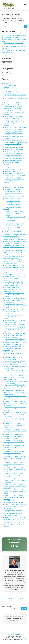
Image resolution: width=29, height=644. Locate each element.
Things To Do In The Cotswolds (12, 232)
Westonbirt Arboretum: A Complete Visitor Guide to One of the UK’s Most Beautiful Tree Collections (14, 519)
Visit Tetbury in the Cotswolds (13, 171)
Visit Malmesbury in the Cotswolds (15, 140)
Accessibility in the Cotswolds (15, 211)
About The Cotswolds (10, 85)
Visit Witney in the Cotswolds (13, 177)
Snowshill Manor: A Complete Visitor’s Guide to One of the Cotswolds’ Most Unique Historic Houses (15, 377)
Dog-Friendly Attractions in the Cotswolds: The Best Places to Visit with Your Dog (14, 317)
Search (24, 609)
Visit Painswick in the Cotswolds (14, 153)
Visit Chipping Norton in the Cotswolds (16, 127)
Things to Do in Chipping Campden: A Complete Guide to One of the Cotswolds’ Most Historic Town (15, 431)
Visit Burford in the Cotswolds (13, 118)
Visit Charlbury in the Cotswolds (14, 120)
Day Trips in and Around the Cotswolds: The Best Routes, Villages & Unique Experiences (15, 311)
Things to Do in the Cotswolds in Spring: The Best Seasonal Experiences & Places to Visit (15, 475)
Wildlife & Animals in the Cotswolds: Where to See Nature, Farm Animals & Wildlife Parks (14, 525)
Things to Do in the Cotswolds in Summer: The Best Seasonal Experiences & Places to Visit (15, 480)
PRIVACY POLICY (21, 635)
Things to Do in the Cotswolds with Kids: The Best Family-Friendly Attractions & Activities (15, 497)
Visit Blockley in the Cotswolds (14, 111)
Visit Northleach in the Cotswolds (14, 149)
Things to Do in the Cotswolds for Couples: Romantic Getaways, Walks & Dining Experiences (14, 464)
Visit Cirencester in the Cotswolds (15, 129)
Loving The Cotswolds (16, 598)
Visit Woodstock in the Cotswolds (14, 179)
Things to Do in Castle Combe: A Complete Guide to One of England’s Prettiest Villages (14, 425)
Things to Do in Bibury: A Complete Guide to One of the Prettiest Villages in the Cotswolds (15, 403)
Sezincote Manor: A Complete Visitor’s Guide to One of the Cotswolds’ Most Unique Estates (15, 372)
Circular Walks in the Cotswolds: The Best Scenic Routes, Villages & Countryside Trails (14, 278)
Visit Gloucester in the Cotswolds (14, 133)
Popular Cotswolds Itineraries (13, 198)
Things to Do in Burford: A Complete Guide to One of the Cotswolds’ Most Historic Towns (14, 420)
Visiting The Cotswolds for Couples (15, 223)
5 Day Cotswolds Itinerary (13, 205)
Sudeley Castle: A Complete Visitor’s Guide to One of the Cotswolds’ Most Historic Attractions (14, 392)
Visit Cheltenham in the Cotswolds (15, 122)
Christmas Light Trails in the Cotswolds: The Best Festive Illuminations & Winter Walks (15, 267)
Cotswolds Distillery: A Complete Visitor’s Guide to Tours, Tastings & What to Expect (15, 306)
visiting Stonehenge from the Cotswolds (14, 622)
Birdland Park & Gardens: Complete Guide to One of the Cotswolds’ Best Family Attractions (14, 252)
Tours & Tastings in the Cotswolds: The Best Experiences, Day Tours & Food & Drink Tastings (15, 506)
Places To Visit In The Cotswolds (13, 108)
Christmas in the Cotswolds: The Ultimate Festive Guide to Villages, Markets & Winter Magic (13, 262)
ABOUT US (6, 635)
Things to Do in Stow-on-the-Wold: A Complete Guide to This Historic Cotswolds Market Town (14, 453)
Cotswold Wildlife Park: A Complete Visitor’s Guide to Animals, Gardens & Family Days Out (14, 300)
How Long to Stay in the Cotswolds (15, 197)
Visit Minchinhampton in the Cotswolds (16, 142)
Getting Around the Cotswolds (14, 193)
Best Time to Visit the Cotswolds (14, 187)
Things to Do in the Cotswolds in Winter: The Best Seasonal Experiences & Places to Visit (15, 486)
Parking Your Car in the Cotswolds (16, 217)
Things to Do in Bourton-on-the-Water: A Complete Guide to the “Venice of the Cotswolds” (15, 409)
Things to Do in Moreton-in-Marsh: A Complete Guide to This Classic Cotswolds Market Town (15, 447)
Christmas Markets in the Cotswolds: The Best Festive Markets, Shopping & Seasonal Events (14, 273)
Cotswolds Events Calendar (13, 189)
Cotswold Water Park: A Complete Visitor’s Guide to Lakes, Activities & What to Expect (15, 295)
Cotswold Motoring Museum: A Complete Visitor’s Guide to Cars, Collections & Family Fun (13, 289)
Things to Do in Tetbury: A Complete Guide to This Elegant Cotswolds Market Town (14, 458)
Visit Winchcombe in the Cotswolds (15, 175)
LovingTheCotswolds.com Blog (12, 105)
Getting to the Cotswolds (12, 195)
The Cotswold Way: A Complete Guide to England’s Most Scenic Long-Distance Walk (15, 398)
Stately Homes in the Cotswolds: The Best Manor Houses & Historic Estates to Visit (15, 387)
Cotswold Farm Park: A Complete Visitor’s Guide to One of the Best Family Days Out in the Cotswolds (15, 284)
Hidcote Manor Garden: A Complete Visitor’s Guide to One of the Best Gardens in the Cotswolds (14, 335)
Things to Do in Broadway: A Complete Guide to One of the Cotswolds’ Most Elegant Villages (15, 414)
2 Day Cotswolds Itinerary (13, 201)
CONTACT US (13, 635)
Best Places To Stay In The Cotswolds (14, 89)
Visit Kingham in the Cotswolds (14, 135)
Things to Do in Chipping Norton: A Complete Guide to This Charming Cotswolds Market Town (14, 436)
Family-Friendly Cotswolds (12, 191)
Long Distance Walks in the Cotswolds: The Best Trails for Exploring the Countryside (15, 348)
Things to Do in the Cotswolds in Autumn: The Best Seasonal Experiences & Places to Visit (15, 469)
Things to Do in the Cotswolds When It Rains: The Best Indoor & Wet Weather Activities (15, 491)
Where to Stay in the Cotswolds (14, 225)
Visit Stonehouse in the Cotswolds (15, 160)
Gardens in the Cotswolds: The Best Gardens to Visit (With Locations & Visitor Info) (15, 330)
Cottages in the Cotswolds (14, 227)
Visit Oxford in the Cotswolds (13, 151)
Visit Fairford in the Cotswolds (14, 131)
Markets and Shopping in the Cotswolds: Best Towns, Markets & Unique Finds (15, 354)
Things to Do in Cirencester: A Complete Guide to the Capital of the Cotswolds (14, 442)
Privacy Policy (8, 230)
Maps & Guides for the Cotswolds (13, 106)
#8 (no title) (7, 83)
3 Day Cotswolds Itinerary (13, 203)
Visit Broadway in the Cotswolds (14, 116)
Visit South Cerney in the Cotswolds (15, 159)
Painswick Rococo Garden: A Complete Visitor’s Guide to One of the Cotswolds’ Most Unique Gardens (15, 366)
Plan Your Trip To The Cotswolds (13, 185)
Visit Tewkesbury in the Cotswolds (15, 173)
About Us (7, 87)
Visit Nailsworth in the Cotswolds (14, 148)
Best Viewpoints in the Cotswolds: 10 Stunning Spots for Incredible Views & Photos (15, 247)
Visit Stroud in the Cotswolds (13, 170)
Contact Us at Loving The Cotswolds (14, 103)
